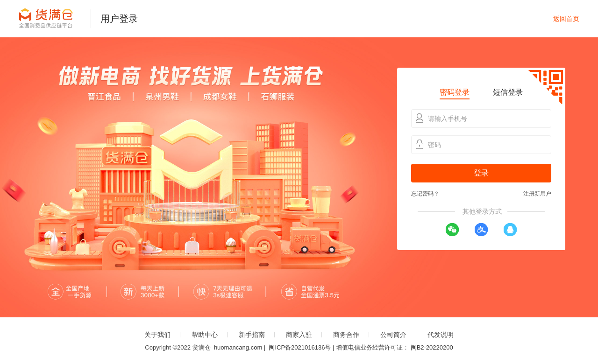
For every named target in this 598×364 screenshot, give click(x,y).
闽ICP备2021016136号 (300, 347)
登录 (481, 173)
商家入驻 (299, 335)
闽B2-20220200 (432, 347)
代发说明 (441, 335)
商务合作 (346, 335)
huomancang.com (238, 347)
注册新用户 (537, 194)
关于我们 (157, 335)
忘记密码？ (425, 194)
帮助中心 (205, 335)
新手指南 (252, 335)
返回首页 (566, 19)
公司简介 (393, 335)
